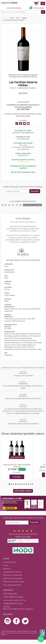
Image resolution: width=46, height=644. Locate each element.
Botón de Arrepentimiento (14, 582)
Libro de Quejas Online (12, 585)
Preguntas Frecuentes (12, 572)
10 (28, 484)
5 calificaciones (22, 88)
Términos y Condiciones (13, 575)
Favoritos (32, 88)
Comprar (17, 477)
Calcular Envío (23, 155)
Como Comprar (9, 562)
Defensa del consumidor (13, 578)
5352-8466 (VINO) (14, 8)
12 (32, 484)
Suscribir (35, 191)
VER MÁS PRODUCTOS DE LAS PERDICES (23, 260)
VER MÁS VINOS (23, 491)
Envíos (6, 565)
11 (30, 484)
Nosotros (7, 569)
